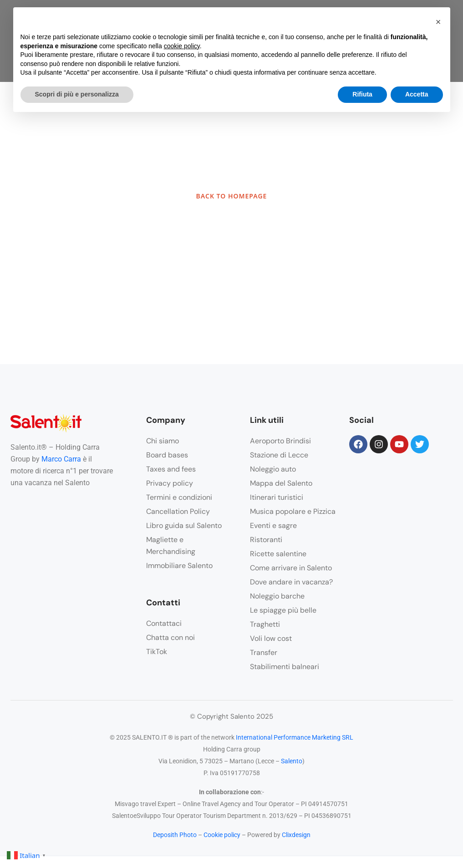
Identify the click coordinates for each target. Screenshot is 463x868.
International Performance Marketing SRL (295, 737)
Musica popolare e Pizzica (293, 511)
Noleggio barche (277, 596)
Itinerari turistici (277, 497)
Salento (292, 761)
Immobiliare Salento (179, 566)
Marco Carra (61, 459)
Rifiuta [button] (362, 94)
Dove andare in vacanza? (291, 582)
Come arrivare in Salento (291, 568)
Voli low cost (271, 638)
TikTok (157, 652)
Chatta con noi (170, 637)
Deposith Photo (175, 835)
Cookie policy (222, 835)
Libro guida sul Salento (184, 525)
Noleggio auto (273, 469)
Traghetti (265, 624)
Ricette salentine (278, 554)
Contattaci (164, 623)
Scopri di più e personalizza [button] (77, 94)
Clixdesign (296, 835)
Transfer (264, 652)
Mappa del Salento (281, 483)
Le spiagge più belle (283, 610)
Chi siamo (163, 441)
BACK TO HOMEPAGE (232, 196)
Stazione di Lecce (279, 455)
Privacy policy (170, 483)
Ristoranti (266, 540)
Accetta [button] (417, 94)
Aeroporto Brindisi (280, 441)
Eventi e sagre (273, 525)
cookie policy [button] (182, 46)
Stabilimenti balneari (285, 667)
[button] (438, 22)
